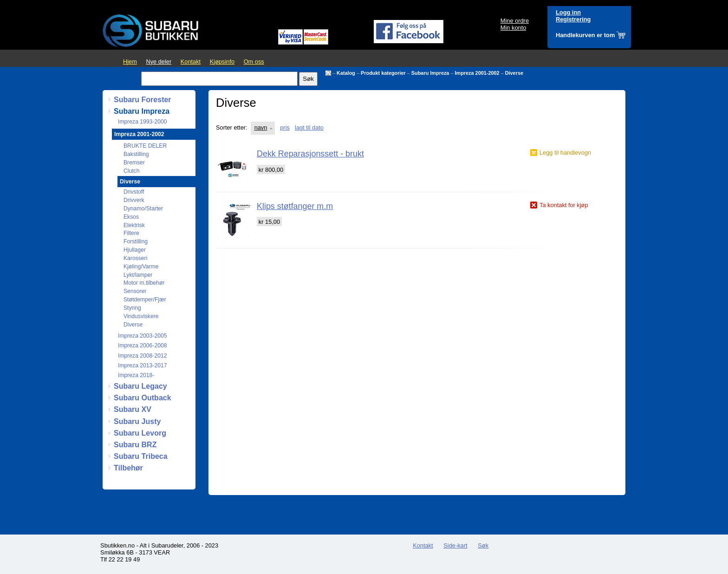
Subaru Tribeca (141, 456)
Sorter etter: (232, 127)
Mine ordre (515, 21)
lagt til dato (309, 127)
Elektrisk (134, 225)
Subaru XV (133, 409)
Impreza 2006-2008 (142, 346)
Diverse (514, 73)
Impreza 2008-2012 (142, 356)
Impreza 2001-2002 (477, 73)
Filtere (131, 233)
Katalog (346, 73)
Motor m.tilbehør (144, 283)
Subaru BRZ (135, 445)
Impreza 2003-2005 (142, 336)
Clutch (131, 171)
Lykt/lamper (138, 275)
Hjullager (135, 250)
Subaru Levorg (140, 433)
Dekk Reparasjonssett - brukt (310, 154)
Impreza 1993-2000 (142, 122)
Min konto (513, 28)
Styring (132, 308)
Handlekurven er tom (585, 35)
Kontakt (191, 62)
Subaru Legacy (140, 386)
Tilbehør (128, 468)
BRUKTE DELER (145, 146)
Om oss (254, 62)
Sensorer (135, 291)
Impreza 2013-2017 (142, 365)
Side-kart (455, 545)
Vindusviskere (141, 316)
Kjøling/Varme (141, 267)
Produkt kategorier (383, 73)
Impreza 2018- (136, 375)
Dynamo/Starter (143, 209)
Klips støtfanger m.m (295, 206)
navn (261, 127)
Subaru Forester (143, 100)
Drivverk (134, 200)
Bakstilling (136, 154)
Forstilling (136, 241)
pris (285, 127)
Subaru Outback (143, 398)
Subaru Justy (137, 421)
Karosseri (135, 258)
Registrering (573, 19)
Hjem (130, 62)
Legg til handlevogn (565, 153)
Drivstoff (134, 192)
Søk (483, 545)
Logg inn (568, 12)
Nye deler (159, 62)
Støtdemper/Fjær (145, 300)
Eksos (131, 217)
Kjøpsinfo (222, 62)
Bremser (134, 163)
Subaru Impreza (430, 73)
